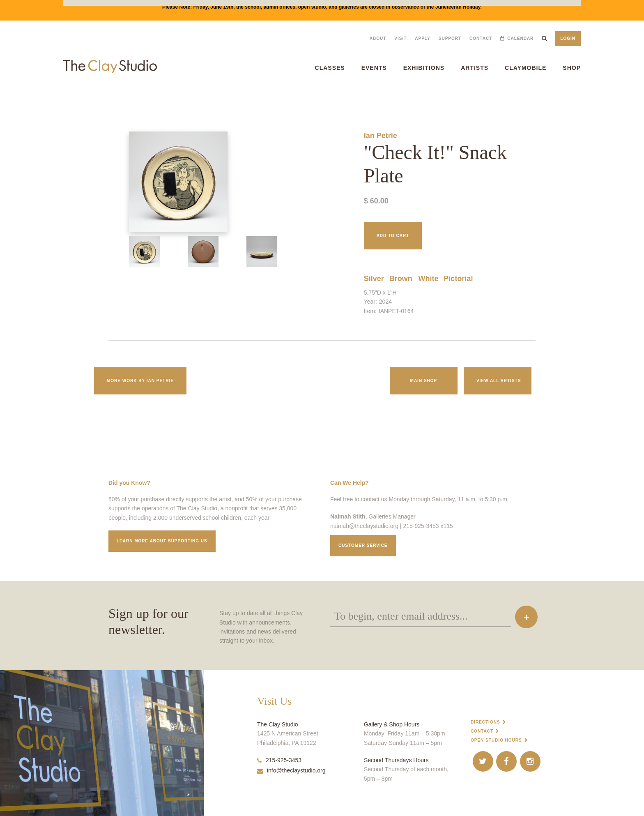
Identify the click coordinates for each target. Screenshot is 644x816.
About (378, 38)
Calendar (520, 38)
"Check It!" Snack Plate (20, 98)
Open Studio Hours (496, 740)
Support (450, 38)
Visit (400, 38)
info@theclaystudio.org (291, 770)
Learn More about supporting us (162, 541)
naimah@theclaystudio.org (364, 526)
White (428, 279)
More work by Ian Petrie (140, 381)
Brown (401, 279)
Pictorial (458, 279)
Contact (481, 38)
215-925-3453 (279, 760)
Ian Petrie (381, 136)
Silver (374, 279)
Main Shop (424, 381)
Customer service (363, 545)
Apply (422, 38)
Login (568, 38)
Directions (485, 722)
